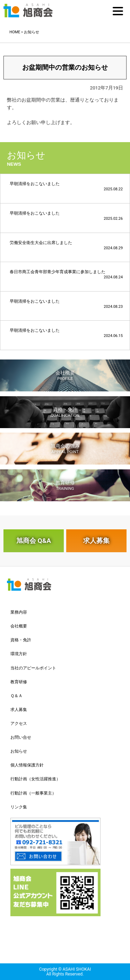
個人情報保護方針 (27, 765)
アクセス (19, 723)
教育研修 (65, 485)
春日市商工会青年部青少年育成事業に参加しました (66, 274)
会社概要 (65, 375)
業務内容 (19, 612)
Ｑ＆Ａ (16, 696)
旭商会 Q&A (34, 541)
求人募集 (96, 541)
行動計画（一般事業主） (33, 793)
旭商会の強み (65, 449)
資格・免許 (65, 412)
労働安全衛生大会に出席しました (66, 245)
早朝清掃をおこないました (66, 186)
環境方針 (19, 654)
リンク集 (19, 807)
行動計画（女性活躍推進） (35, 779)
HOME (15, 32)
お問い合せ (21, 737)
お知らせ (32, 32)
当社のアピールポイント (33, 668)
